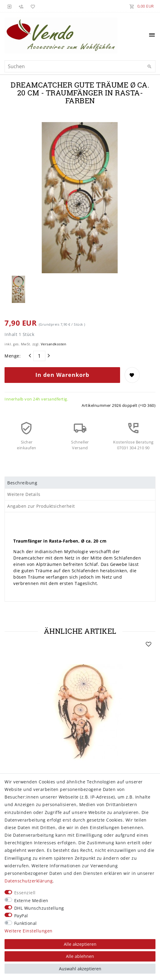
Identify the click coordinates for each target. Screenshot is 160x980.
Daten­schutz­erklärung (29, 881)
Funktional (26, 923)
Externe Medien (31, 900)
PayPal (21, 916)
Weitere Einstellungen (29, 931)
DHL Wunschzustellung (39, 908)
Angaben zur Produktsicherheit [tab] (41, 506)
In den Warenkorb (62, 375)
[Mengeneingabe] (39, 356)
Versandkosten (54, 344)
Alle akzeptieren (80, 944)
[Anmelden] (10, 6)
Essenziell (25, 893)
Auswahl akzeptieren (80, 969)
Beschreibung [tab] (22, 483)
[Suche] (149, 67)
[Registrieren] (21, 6)
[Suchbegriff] (80, 66)
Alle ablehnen (80, 956)
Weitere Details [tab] (24, 494)
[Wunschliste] (32, 6)
